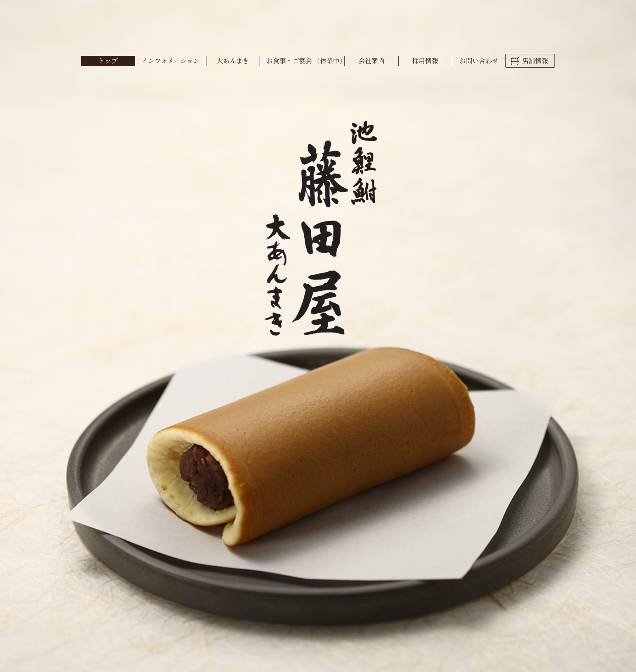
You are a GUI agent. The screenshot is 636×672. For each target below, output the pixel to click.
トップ (108, 61)
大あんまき (233, 61)
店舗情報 (535, 61)
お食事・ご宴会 (305, 61)
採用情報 (425, 61)
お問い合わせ (479, 61)
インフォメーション (171, 61)
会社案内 (372, 61)
